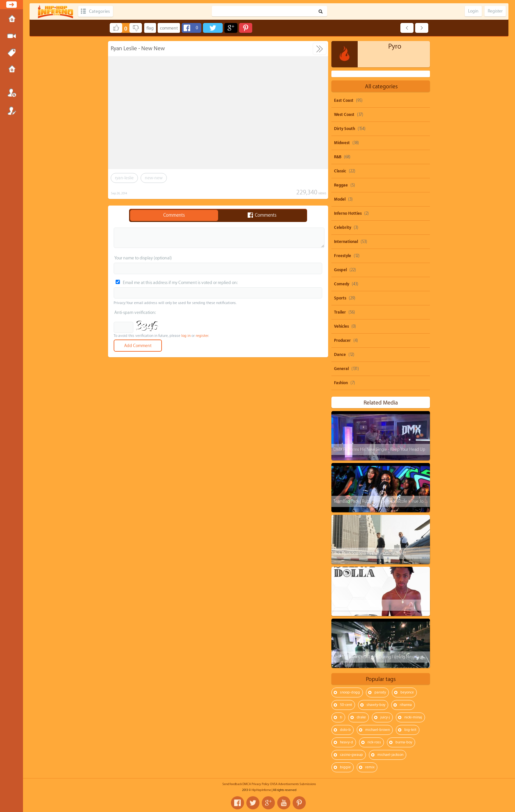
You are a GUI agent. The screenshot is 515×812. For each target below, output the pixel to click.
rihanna (406, 705)
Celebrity (343, 228)
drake (361, 717)
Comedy (342, 284)
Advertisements (289, 784)
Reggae (341, 185)
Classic (340, 171)
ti (341, 717)
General (341, 369)
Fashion (341, 383)
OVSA (274, 784)
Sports (340, 298)
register (202, 336)
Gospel (340, 270)
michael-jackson (390, 755)
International (346, 242)
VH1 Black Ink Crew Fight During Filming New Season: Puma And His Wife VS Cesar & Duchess (416, 657)
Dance (340, 355)
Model (340, 199)
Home (11, 19)
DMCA (247, 784)
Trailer (340, 312)
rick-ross (374, 742)
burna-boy (404, 742)
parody (380, 692)
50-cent (346, 705)
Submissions (11, 70)
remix (370, 767)
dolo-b (345, 730)
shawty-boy (376, 705)
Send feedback (232, 784)
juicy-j (385, 717)
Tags (11, 53)
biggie (345, 767)
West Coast (344, 115)
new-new (154, 178)
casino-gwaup (351, 755)
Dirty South (345, 129)
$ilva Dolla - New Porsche (356, 605)
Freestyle (343, 256)
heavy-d (347, 742)
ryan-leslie (124, 178)
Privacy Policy (260, 784)
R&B (338, 157)
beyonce (407, 692)
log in (186, 336)
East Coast (344, 100)
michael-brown (378, 730)
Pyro (395, 46)
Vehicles (341, 326)
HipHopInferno (261, 790)
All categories (381, 87)
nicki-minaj (413, 717)
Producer (342, 340)
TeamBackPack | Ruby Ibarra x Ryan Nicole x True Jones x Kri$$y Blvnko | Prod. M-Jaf (407, 501)
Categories (99, 11)
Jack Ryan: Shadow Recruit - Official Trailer (370, 553)
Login (11, 93)
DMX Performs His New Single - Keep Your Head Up (379, 449)
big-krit (410, 730)
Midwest (342, 143)
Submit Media (11, 36)
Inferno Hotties (348, 213)
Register (11, 111)
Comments (174, 215)
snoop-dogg (350, 692)
